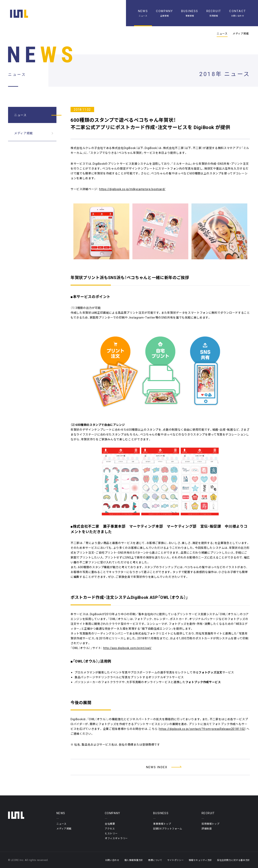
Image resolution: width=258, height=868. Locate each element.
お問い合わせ (112, 860)
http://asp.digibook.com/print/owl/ (127, 648)
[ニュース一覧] (143, 13)
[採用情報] (214, 13)
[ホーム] (19, 14)
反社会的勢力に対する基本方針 (234, 860)
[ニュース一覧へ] (160, 767)
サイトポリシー (176, 860)
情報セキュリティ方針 (200, 860)
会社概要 (110, 824)
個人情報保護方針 (134, 860)
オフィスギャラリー (116, 838)
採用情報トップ (211, 824)
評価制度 (207, 828)
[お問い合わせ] (238, 13)
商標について (155, 860)
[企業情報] (165, 13)
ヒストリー (111, 833)
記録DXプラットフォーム (168, 828)
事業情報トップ (162, 824)
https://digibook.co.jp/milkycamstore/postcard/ (132, 189)
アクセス (110, 828)
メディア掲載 (241, 33)
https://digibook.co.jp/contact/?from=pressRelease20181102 (202, 729)
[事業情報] (190, 13)
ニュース (222, 33)
